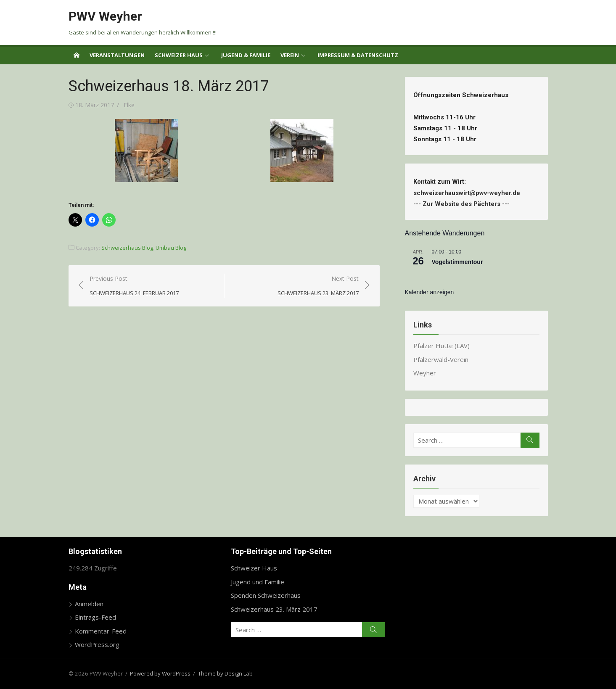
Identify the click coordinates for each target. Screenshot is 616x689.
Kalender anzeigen (430, 292)
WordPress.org (97, 644)
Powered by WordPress (160, 673)
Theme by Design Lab (225, 673)
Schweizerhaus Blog (127, 248)
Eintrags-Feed (95, 617)
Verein (290, 55)
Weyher (425, 373)
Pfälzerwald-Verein (441, 359)
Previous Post (134, 286)
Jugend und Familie (258, 582)
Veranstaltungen (117, 55)
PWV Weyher (105, 16)
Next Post (318, 286)
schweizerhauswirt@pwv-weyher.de (468, 193)
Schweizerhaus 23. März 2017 (274, 609)
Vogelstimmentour (457, 262)
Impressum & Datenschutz (358, 55)
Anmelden (89, 604)
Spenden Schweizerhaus (266, 595)
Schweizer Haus (179, 55)
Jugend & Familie (246, 55)
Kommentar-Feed (101, 631)
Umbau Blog (171, 248)
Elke (129, 105)
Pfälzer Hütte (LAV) (442, 346)
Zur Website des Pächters (461, 204)
